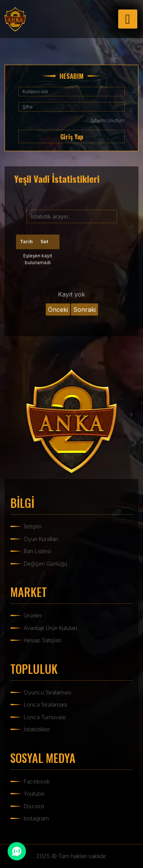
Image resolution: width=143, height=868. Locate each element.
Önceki (58, 310)
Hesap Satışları (43, 640)
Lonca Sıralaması (45, 704)
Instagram (36, 818)
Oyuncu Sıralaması (47, 692)
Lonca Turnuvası (45, 717)
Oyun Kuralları (41, 539)
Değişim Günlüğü (45, 564)
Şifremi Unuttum (108, 120)
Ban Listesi (37, 551)
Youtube (34, 794)
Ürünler (33, 615)
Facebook (37, 781)
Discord (34, 806)
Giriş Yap (72, 137)
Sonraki (84, 310)
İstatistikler (37, 729)
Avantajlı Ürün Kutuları (50, 628)
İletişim (33, 526)
